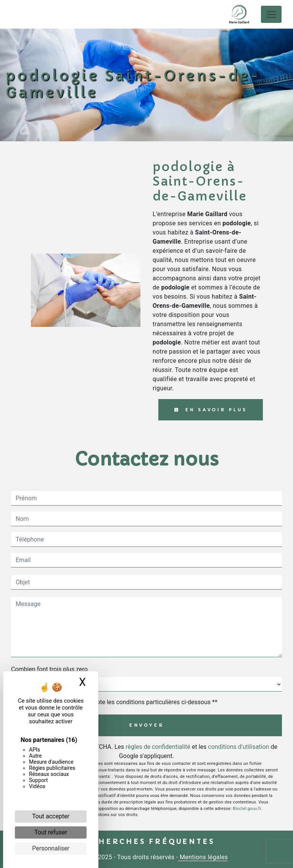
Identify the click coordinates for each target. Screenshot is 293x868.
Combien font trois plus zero (49, 669)
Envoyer (146, 725)
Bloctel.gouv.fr (247, 809)
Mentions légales (203, 857)
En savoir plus (211, 410)
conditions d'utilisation (238, 747)
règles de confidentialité (158, 747)
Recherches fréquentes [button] (147, 842)
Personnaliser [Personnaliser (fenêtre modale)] (51, 848)
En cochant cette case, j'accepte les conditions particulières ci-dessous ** (118, 702)
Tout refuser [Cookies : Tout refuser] (51, 832)
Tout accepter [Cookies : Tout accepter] (51, 816)
